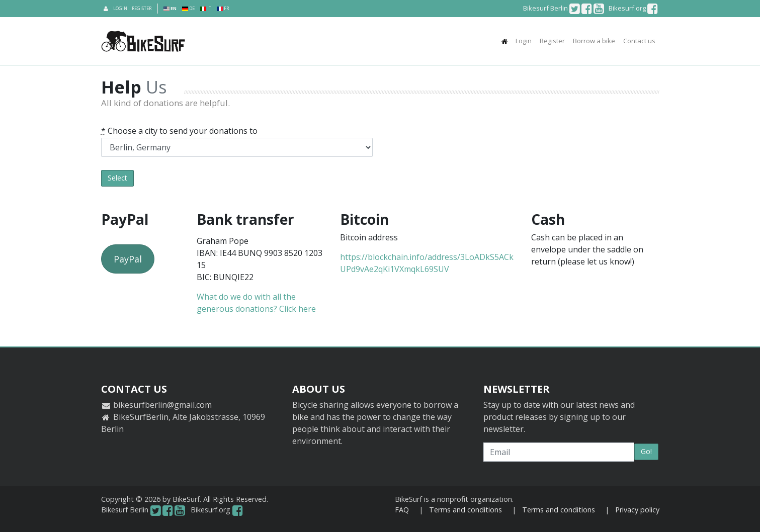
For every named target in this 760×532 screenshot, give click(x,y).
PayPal (128, 259)
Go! (646, 451)
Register (142, 8)
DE (188, 8)
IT (206, 8)
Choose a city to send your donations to (179, 131)
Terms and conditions (466, 510)
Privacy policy (637, 510)
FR (223, 8)
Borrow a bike (594, 41)
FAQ (402, 510)
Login (120, 8)
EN (170, 8)
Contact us (639, 41)
